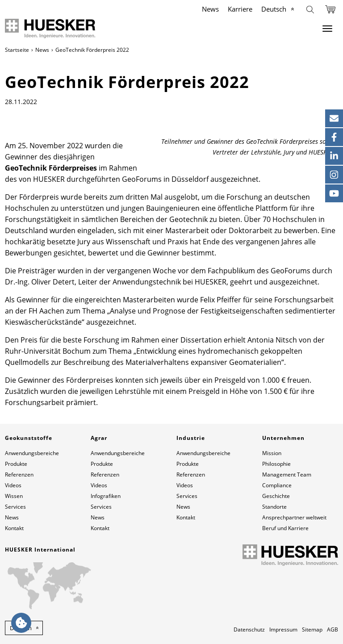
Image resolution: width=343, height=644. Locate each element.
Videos (13, 485)
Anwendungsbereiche (32, 453)
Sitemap (312, 629)
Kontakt (14, 528)
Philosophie (276, 464)
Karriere (240, 9)
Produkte (16, 464)
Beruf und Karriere (285, 528)
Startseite (17, 50)
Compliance (277, 485)
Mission (272, 453)
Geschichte (276, 496)
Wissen (14, 496)
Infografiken (106, 496)
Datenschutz (249, 629)
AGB (333, 629)
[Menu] (327, 29)
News (210, 9)
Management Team (287, 475)
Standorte (274, 507)
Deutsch (274, 9)
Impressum (283, 629)
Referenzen (19, 475)
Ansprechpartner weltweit (294, 517)
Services (15, 507)
